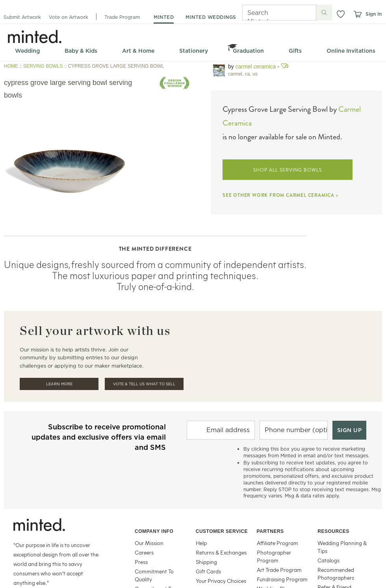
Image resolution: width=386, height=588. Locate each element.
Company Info (154, 531)
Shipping (206, 562)
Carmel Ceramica (256, 67)
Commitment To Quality (154, 575)
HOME (11, 66)
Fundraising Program (282, 579)
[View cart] (357, 14)
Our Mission (149, 543)
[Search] (268, 13)
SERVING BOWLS (43, 66)
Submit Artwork (22, 17)
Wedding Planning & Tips (342, 547)
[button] (341, 14)
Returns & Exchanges (221, 552)
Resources (333, 531)
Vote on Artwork (69, 17)
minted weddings (211, 17)
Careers (144, 552)
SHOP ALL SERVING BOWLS (287, 170)
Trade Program (122, 17)
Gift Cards (208, 571)
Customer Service (222, 531)
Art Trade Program (279, 570)
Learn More (59, 384)
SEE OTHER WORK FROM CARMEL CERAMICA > (280, 195)
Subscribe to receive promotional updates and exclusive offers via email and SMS (99, 437)
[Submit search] (324, 13)
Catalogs (328, 560)
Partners (270, 531)
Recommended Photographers (336, 574)
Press (141, 562)
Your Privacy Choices (221, 581)
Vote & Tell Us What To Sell (144, 384)
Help (201, 543)
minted (164, 17)
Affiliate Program (277, 543)
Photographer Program (274, 556)
